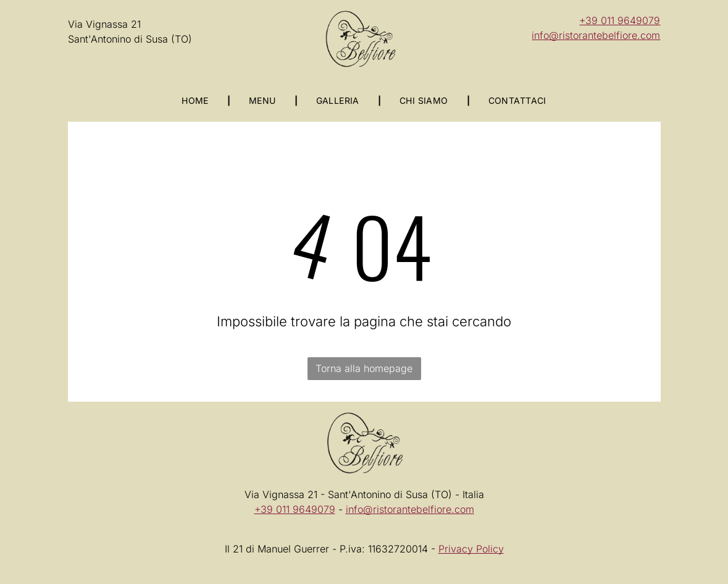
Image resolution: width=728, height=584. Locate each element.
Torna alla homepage (364, 368)
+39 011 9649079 (620, 20)
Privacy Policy (471, 549)
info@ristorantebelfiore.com (596, 35)
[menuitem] (197, 100)
